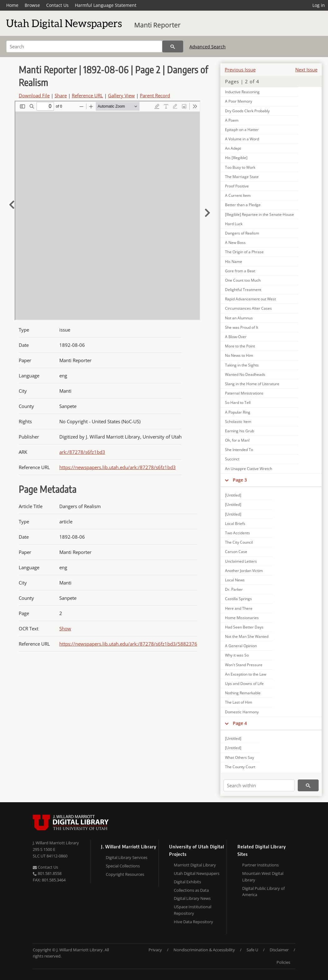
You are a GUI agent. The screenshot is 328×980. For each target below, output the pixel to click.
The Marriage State (242, 177)
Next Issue (306, 70)
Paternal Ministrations (244, 393)
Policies (283, 962)
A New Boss (235, 243)
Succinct (232, 459)
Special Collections (123, 866)
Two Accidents (237, 533)
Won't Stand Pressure (244, 665)
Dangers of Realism (242, 233)
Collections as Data (191, 890)
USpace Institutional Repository (193, 910)
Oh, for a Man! (237, 440)
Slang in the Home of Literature (252, 384)
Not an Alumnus (239, 318)
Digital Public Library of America (263, 892)
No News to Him (239, 355)
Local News (235, 580)
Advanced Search (208, 47)
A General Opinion (241, 646)
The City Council (239, 542)
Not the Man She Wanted (247, 636)
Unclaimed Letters (241, 561)
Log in (319, 5)
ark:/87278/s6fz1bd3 (82, 452)
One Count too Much (243, 280)
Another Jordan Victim (244, 571)
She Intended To (239, 450)
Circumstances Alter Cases (248, 308)
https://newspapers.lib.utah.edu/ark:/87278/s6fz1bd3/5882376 (128, 644)
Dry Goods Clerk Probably (247, 111)
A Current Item (238, 195)
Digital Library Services (127, 857)
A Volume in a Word (242, 139)
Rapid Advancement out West (250, 299)
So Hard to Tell (238, 403)
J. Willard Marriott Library (56, 843)
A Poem (232, 120)
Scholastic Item (238, 422)
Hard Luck (234, 224)
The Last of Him (239, 702)
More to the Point (240, 346)
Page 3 (240, 480)
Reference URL (87, 95)
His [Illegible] (236, 158)
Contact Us (57, 5)
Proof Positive (237, 186)
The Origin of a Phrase (244, 252)
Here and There (239, 608)
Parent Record (155, 95)
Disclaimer (279, 950)
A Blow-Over (236, 337)
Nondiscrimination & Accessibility (204, 950)
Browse (32, 5)
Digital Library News (192, 898)
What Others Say (240, 757)
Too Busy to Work (240, 167)
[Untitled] (233, 495)
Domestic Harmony (242, 712)
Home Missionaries (242, 618)
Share (61, 95)
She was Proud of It (242, 327)
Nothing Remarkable (243, 693)
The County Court (240, 767)
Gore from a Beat (240, 271)
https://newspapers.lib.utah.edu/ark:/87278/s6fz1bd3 (117, 467)
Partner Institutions (260, 865)
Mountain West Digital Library (263, 877)
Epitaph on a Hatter (242, 130)
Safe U (252, 950)
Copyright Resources (125, 874)
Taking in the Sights (242, 365)
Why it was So (237, 655)
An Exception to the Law (246, 674)
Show (65, 628)
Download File (34, 95)
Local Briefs (235, 524)
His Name (234, 262)
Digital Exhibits (187, 882)
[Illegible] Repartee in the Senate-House (259, 214)
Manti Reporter (157, 25)
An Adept (233, 148)
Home (12, 5)
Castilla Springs (238, 599)
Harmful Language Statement (106, 5)
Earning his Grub (240, 431)
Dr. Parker (234, 589)
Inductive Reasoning (242, 92)
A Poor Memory (239, 101)
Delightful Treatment (243, 290)
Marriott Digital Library (195, 865)
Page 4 (240, 723)
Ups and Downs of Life (244, 684)
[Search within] (259, 785)
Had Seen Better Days (244, 627)
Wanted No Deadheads (245, 374)
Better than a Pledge (243, 205)
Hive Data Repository (193, 922)
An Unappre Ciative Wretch (249, 469)
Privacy (155, 950)
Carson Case (236, 552)
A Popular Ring (238, 412)
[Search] (84, 46)
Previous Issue (240, 70)
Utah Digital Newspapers (197, 873)
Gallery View (121, 95)
